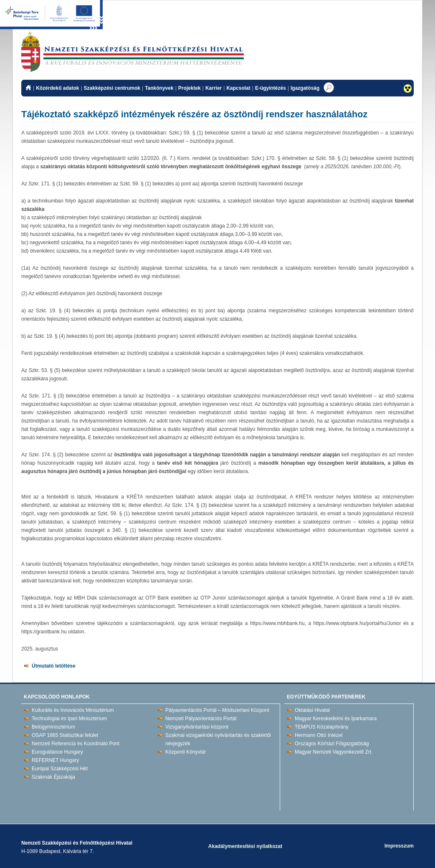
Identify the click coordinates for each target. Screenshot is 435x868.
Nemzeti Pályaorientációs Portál (201, 719)
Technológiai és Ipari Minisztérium (69, 719)
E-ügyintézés (271, 88)
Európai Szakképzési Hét (60, 769)
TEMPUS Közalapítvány (322, 727)
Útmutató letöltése (54, 666)
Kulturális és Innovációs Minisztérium (73, 710)
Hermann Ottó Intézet (319, 735)
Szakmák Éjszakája (53, 777)
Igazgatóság (305, 88)
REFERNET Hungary (55, 760)
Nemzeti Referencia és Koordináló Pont (76, 744)
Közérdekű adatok (57, 88)
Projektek (190, 88)
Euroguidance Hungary (57, 752)
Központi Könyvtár (186, 752)
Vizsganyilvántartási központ (197, 727)
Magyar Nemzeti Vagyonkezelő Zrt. (334, 752)
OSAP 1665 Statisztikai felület (65, 735)
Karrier (214, 88)
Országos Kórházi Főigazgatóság (332, 744)
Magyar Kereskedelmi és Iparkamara (336, 719)
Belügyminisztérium (53, 727)
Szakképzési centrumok (112, 88)
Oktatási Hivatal (312, 710)
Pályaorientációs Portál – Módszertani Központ (217, 710)
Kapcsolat (238, 88)
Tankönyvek (159, 88)
